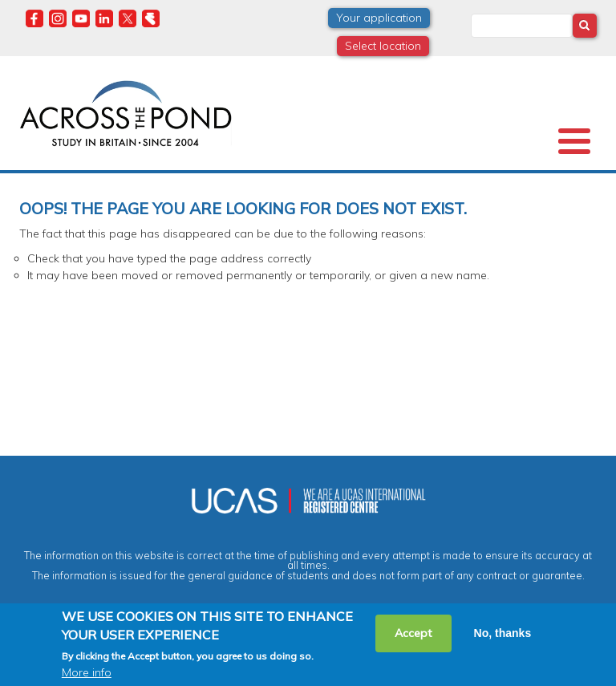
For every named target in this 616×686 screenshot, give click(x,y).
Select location (383, 46)
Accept (413, 633)
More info (87, 672)
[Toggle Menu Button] (574, 141)
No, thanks (503, 633)
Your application (379, 18)
